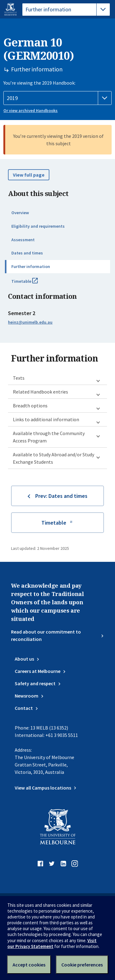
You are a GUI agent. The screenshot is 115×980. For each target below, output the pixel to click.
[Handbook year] (57, 98)
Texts (19, 378)
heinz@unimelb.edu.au (30, 322)
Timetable (31, 284)
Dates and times (27, 253)
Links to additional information (46, 419)
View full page (29, 175)
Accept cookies (29, 965)
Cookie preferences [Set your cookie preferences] (82, 965)
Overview (20, 213)
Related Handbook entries (40, 392)
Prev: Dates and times (61, 496)
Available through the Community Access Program (49, 437)
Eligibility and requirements (38, 226)
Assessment (23, 240)
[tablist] (66, 10)
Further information (31, 266)
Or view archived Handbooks (31, 110)
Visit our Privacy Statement (52, 943)
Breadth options (30, 406)
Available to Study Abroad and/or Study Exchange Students (54, 458)
